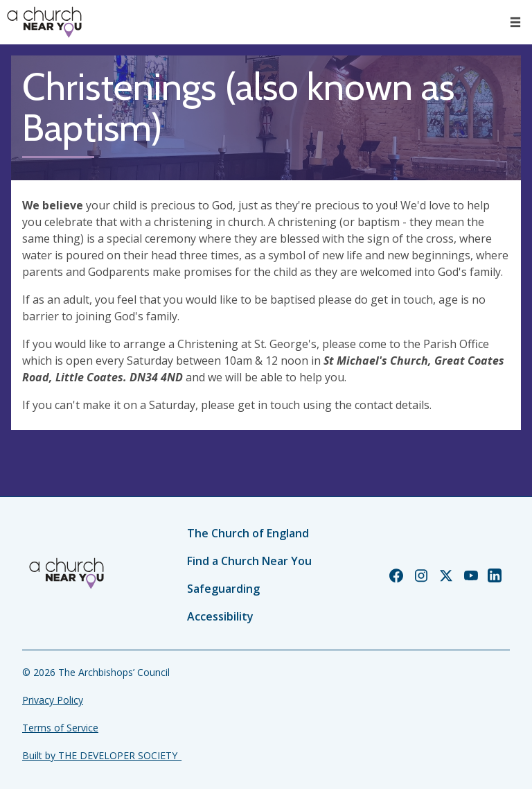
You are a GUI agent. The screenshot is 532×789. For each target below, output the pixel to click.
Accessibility (220, 616)
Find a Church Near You (249, 561)
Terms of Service (60, 728)
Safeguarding (223, 589)
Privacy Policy (53, 700)
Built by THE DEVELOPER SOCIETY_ (102, 755)
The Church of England (248, 533)
